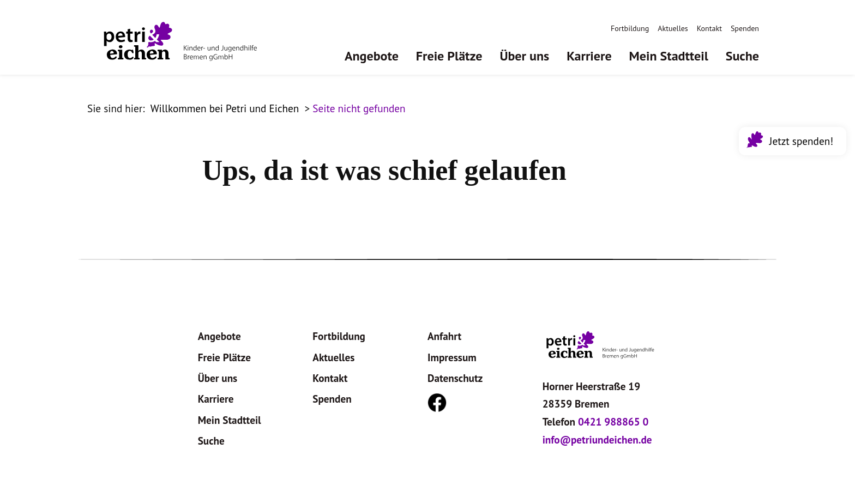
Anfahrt (444, 336)
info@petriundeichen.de (597, 439)
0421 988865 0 (613, 421)
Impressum (452, 357)
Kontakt (709, 28)
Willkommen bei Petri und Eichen (225, 108)
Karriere (589, 56)
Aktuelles (673, 28)
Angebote (372, 56)
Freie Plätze (449, 56)
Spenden (745, 28)
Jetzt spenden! (799, 140)
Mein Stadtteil (669, 56)
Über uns (524, 56)
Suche (742, 56)
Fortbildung (630, 28)
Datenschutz (455, 378)
